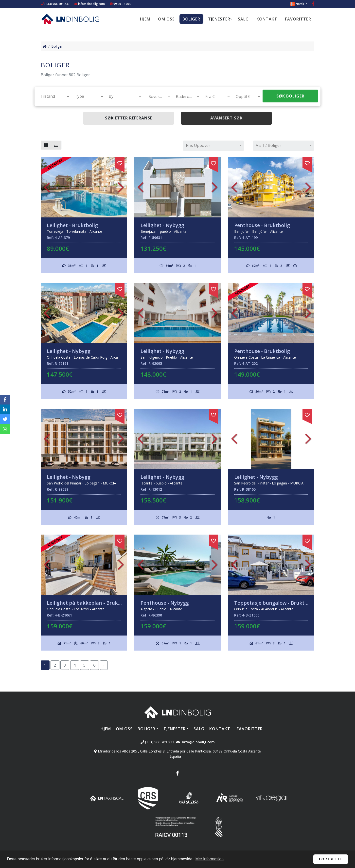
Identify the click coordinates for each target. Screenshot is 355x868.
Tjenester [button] (219, 19)
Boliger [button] (191, 19)
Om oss (166, 19)
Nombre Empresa (70, 19)
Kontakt (267, 19)
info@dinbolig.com (91, 4)
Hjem (145, 19)
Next (121, 187)
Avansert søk (226, 118)
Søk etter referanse (129, 118)
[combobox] (52, 96)
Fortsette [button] (331, 859)
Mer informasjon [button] (209, 859)
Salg (243, 19)
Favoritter (298, 19)
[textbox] (52, 96)
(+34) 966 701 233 (55, 4)
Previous (47, 187)
